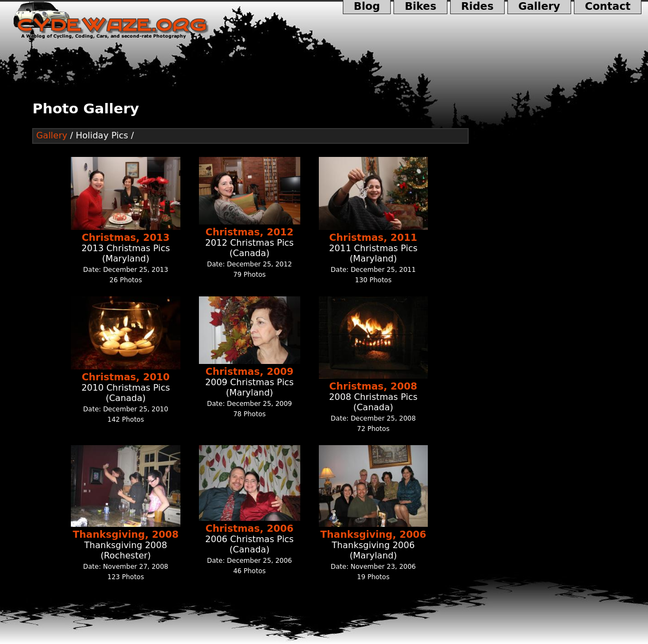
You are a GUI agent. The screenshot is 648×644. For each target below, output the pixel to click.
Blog (367, 7)
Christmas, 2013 (126, 238)
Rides (477, 7)
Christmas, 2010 (126, 377)
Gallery (539, 7)
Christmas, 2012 (249, 232)
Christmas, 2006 (249, 528)
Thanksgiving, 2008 (126, 534)
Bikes (420, 7)
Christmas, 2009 (249, 372)
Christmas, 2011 (373, 238)
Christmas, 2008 (373, 386)
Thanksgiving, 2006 (373, 534)
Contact (608, 7)
